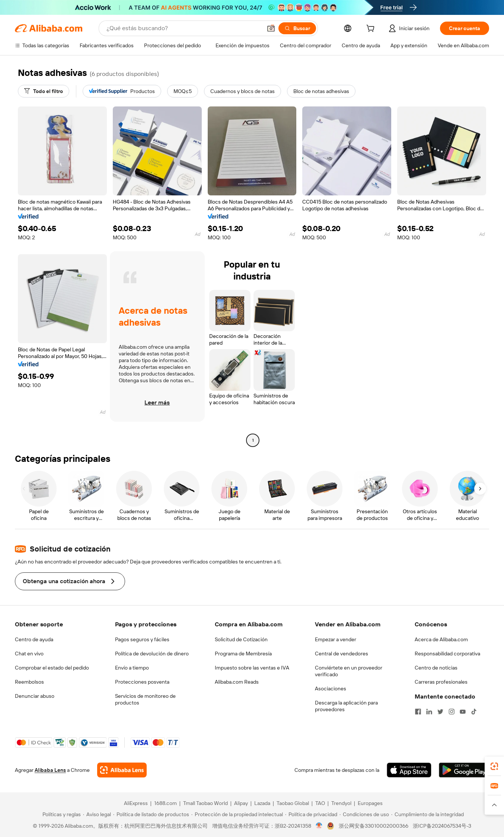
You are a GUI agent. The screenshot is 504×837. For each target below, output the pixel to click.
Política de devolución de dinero (152, 654)
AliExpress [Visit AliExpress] (136, 803)
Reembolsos (29, 682)
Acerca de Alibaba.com (441, 639)
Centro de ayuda (34, 639)
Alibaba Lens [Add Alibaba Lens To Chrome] (50, 770)
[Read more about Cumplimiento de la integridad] (428, 814)
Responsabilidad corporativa (447, 654)
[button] (271, 28)
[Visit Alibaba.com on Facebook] (418, 712)
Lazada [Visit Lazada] (262, 803)
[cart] (372, 29)
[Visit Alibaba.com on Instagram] (452, 712)
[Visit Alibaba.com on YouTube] (463, 712)
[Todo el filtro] (44, 91)
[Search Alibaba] (184, 28)
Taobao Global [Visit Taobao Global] (293, 803)
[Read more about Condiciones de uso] (364, 814)
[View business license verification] (319, 826)
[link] (494, 766)
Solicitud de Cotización (241, 639)
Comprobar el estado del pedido (52, 668)
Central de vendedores (342, 654)
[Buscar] (297, 28)
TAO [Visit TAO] (320, 803)
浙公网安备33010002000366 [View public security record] (374, 826)
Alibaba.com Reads (237, 682)
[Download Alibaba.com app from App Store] (409, 770)
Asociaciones (331, 689)
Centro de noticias (436, 668)
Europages (370, 803)
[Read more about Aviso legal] (97, 814)
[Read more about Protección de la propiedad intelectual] (237, 814)
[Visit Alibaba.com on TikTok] (474, 712)
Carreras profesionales (441, 682)
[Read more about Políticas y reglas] (60, 814)
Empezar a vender (336, 639)
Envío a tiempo (132, 668)
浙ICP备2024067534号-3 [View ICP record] (442, 826)
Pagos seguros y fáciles (142, 639)
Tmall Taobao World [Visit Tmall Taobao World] (205, 803)
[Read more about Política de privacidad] (311, 814)
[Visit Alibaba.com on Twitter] (440, 712)
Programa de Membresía (243, 654)
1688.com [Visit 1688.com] (165, 803)
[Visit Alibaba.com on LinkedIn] (429, 712)
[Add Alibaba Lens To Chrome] (122, 770)
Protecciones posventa (142, 682)
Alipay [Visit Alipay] (241, 803)
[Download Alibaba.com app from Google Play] (464, 770)
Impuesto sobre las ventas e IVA (252, 668)
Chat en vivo (29, 654)
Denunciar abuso (35, 696)
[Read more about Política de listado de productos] (151, 814)
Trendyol (341, 803)
